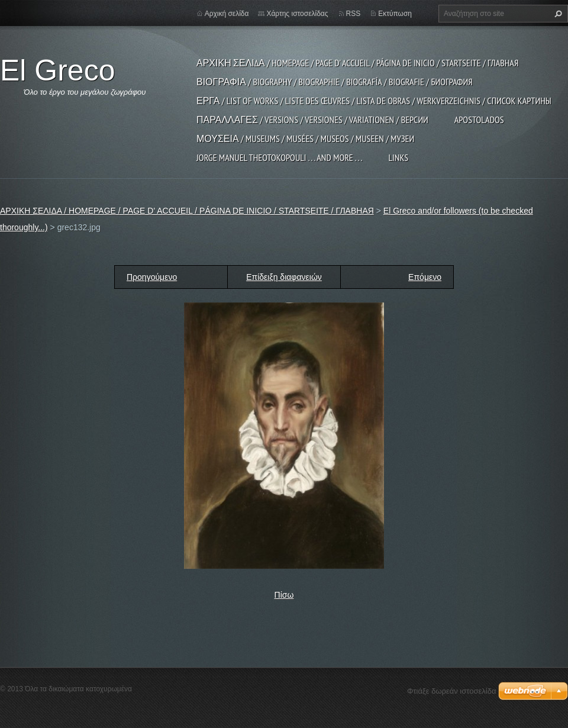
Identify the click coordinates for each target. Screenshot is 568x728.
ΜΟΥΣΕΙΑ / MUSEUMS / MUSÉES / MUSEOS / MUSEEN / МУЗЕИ (305, 138)
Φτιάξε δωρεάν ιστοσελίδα (451, 691)
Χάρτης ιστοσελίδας (297, 14)
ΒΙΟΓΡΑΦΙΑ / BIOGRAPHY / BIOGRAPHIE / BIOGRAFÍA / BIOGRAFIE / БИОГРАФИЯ (335, 82)
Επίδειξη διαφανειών (284, 277)
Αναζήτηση (557, 14)
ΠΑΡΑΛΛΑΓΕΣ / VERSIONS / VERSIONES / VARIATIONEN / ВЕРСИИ (312, 120)
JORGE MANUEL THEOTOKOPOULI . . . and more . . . (279, 157)
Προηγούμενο (152, 277)
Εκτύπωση (395, 14)
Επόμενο (425, 277)
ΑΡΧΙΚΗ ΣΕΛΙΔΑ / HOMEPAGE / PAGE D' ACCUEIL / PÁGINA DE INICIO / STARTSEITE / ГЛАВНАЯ (357, 63)
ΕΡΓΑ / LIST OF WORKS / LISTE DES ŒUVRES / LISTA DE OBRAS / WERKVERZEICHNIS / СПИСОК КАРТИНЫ (374, 101)
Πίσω (284, 595)
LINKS (398, 157)
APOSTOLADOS (479, 120)
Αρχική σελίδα (227, 14)
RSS (354, 14)
